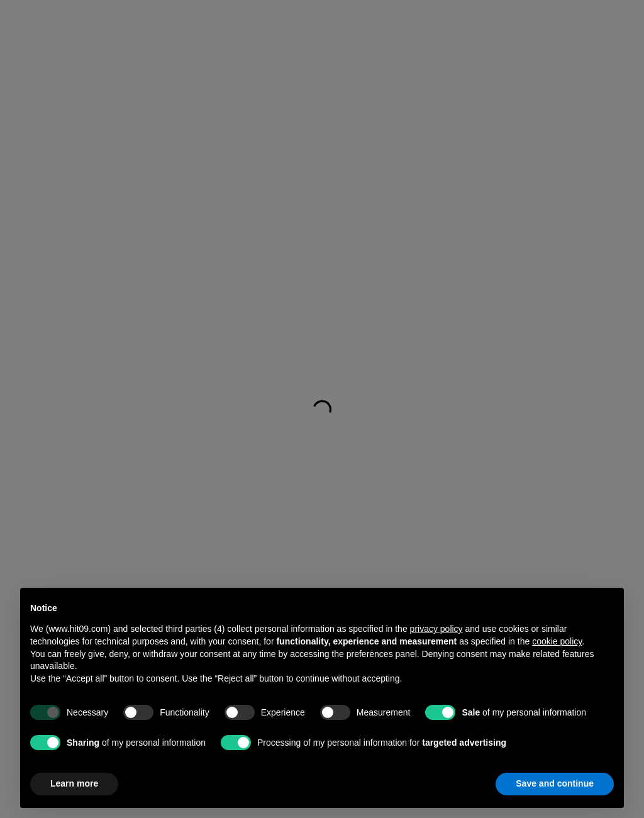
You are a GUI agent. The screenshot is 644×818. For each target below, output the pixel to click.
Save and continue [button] (555, 783)
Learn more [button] (74, 783)
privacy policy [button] (436, 629)
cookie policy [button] (557, 641)
